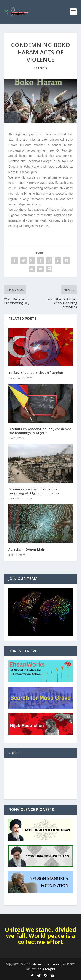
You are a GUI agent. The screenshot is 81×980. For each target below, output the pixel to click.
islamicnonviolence (45, 964)
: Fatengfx (48, 969)
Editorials (40, 68)
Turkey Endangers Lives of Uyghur (36, 373)
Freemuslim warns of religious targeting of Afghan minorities (34, 491)
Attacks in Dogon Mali (26, 549)
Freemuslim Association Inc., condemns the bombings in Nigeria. (40, 431)
